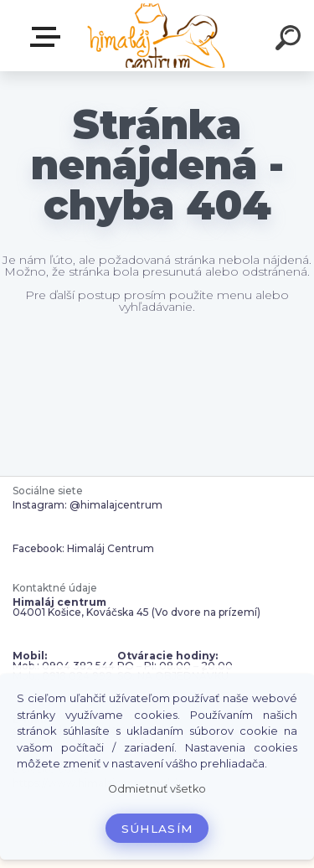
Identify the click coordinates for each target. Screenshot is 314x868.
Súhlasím (157, 829)
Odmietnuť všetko (157, 789)
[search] (291, 40)
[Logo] (155, 36)
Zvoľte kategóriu (49, 37)
